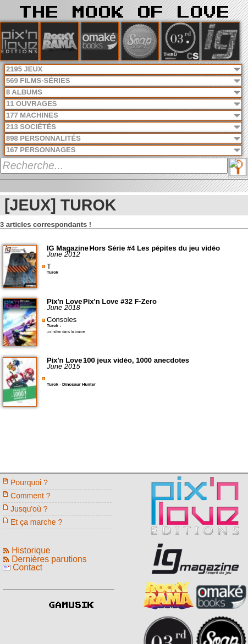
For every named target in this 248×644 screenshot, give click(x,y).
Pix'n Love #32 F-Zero (120, 301)
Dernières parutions (49, 559)
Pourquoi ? (29, 482)
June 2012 (64, 254)
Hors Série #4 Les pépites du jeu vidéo (155, 248)
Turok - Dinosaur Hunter (71, 384)
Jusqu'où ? (29, 509)
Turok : (54, 326)
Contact (27, 567)
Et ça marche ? (36, 522)
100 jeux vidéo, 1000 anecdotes (136, 360)
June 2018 (64, 307)
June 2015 (64, 366)
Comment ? (31, 496)
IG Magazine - (71, 248)
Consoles (62, 320)
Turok (53, 272)
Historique (31, 550)
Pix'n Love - (68, 301)
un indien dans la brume (66, 332)
